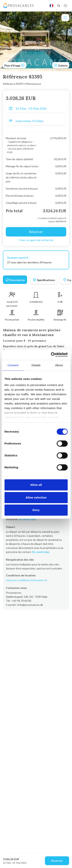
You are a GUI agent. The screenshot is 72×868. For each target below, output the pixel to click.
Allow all (36, 485)
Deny (36, 510)
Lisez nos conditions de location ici (26, 580)
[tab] (15, 280)
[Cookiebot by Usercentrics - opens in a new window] (51, 355)
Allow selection (36, 497)
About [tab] (59, 365)
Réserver (57, 861)
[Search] (59, 6)
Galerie (61, 65)
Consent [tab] (13, 365)
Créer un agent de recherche (36, 240)
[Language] (51, 6)
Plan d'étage (15, 65)
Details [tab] (36, 365)
